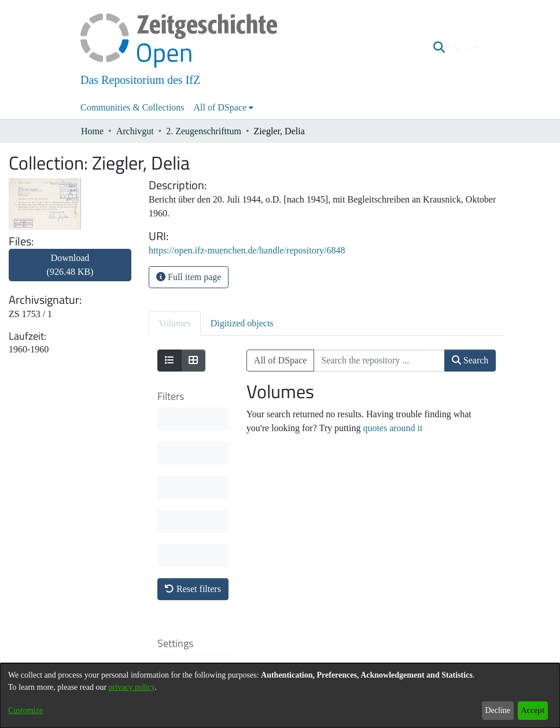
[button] (439, 48)
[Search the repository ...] (379, 361)
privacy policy (132, 687)
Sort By (185, 501)
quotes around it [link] (393, 428)
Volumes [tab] (175, 323)
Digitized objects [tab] (242, 323)
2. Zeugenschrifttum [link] (204, 131)
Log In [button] (461, 48)
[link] (70, 272)
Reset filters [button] (193, 418)
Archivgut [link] (135, 131)
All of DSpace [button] (220, 107)
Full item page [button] (189, 277)
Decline (498, 710)
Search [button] (470, 360)
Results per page (188, 582)
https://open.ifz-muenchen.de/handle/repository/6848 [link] (247, 250)
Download (70, 265)
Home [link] (92, 131)
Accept (533, 710)
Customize (25, 710)
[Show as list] (170, 361)
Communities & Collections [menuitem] (132, 107)
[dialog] (280, 696)
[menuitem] (224, 108)
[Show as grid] (193, 361)
